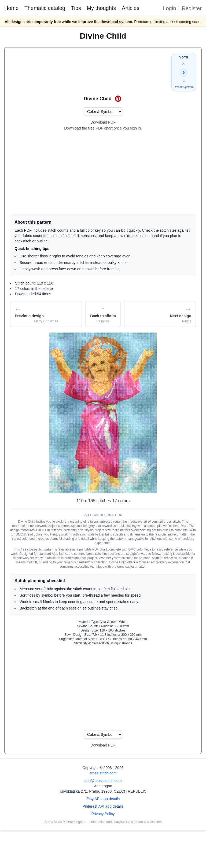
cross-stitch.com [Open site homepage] (103, 773)
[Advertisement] (103, 173)
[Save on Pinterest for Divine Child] (118, 99)
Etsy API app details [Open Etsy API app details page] (103, 799)
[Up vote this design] (184, 64)
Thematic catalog (45, 8)
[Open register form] (103, 123)
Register (192, 8)
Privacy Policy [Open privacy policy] (103, 814)
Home (11, 8)
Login (169, 8)
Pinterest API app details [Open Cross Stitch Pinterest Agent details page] (103, 806)
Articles (131, 8)
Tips (76, 8)
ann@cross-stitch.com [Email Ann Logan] (103, 781)
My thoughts (101, 8)
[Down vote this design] (184, 81)
